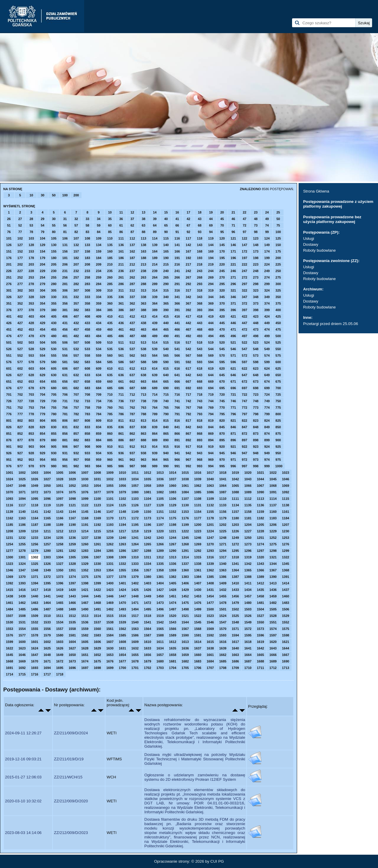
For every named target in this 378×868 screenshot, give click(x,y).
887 (132, 440)
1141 (35, 512)
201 (9, 264)
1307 (97, 557)
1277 (9, 551)
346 (233, 297)
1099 (85, 499)
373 (256, 303)
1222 (185, 531)
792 (188, 414)
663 (144, 382)
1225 (223, 531)
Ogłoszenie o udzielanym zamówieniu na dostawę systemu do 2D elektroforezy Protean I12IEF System (195, 777)
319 (211, 290)
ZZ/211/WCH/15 (68, 777)
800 (278, 414)
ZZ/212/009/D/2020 (71, 801)
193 (200, 258)
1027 (47, 479)
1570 (223, 629)
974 (267, 460)
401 (9, 316)
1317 (223, 557)
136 (121, 245)
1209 (22, 531)
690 (166, 388)
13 (144, 212)
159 (99, 251)
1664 (248, 655)
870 (222, 434)
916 (177, 447)
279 (43, 284)
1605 (85, 642)
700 (278, 388)
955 (54, 460)
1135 (248, 505)
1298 (273, 551)
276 (9, 284)
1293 (210, 551)
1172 (135, 518)
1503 (248, 609)
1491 (97, 609)
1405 (172, 583)
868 (200, 434)
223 (256, 264)
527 (20, 349)
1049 (35, 486)
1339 (210, 564)
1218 (135, 531)
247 (245, 271)
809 (99, 421)
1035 (147, 479)
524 (267, 342)
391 (177, 310)
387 (132, 310)
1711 (260, 668)
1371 (35, 577)
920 (222, 447)
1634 (160, 648)
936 (121, 453)
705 (54, 395)
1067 (260, 486)
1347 (22, 570)
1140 (22, 512)
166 (177, 251)
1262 (110, 544)
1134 (235, 505)
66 (177, 225)
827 (20, 427)
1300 (9, 557)
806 (65, 421)
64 (155, 225)
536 (121, 349)
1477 (210, 603)
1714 (9, 674)
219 (211, 264)
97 (245, 232)
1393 (22, 583)
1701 (135, 668)
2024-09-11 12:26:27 (23, 733)
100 (65, 195)
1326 (47, 564)
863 (144, 434)
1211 (47, 531)
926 (9, 453)
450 (278, 323)
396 (233, 310)
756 (65, 408)
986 (121, 466)
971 (233, 460)
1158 (248, 512)
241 (177, 271)
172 (245, 251)
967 (188, 460)
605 (54, 368)
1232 (22, 538)
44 (211, 219)
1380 (147, 577)
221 (233, 264)
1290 (172, 551)
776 (9, 414)
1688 (260, 661)
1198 (172, 525)
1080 (135, 492)
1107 (185, 499)
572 (245, 355)
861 (121, 434)
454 (43, 329)
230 (54, 271)
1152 (172, 512)
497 (245, 336)
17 (188, 212)
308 (87, 290)
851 (9, 434)
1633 (147, 648)
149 (267, 245)
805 (54, 421)
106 (65, 238)
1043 (248, 479)
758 (87, 408)
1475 (185, 603)
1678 (135, 661)
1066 (248, 486)
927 (20, 453)
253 (31, 277)
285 (110, 284)
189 (155, 258)
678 (31, 388)
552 (20, 355)
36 (121, 219)
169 (211, 251)
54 (43, 225)
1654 (122, 655)
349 (267, 297)
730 (54, 401)
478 (31, 336)
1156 (223, 512)
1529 (286, 616)
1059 (160, 486)
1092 (286, 492)
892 (188, 440)
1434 (248, 590)
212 (132, 264)
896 (233, 440)
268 (200, 277)
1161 (286, 512)
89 (155, 232)
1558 (72, 629)
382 (76, 310)
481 (65, 336)
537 (132, 349)
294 (211, 284)
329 (43, 297)
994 (211, 466)
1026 (35, 479)
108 (87, 238)
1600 (22, 642)
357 (76, 303)
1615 (210, 642)
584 (99, 362)
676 (9, 388)
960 (110, 460)
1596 (260, 635)
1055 (110, 486)
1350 (60, 570)
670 (222, 382)
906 (65, 447)
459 (99, 329)
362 (132, 303)
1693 (35, 668)
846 (233, 427)
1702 (147, 668)
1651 (85, 655)
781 (65, 414)
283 (87, 284)
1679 (147, 661)
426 (9, 323)
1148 (122, 512)
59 (99, 225)
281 (65, 284)
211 (121, 264)
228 (31, 271)
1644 (286, 648)
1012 (147, 473)
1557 (60, 629)
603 (31, 368)
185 (110, 258)
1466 (72, 603)
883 (87, 440)
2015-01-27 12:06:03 (23, 777)
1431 (210, 590)
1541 (147, 622)
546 (233, 349)
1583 (97, 635)
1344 (273, 564)
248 (256, 271)
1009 (110, 473)
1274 (260, 544)
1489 (72, 609)
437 (132, 323)
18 (200, 212)
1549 (248, 622)
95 (222, 232)
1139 (9, 512)
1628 (85, 648)
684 (99, 388)
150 (278, 245)
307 (76, 290)
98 (256, 232)
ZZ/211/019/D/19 (69, 759)
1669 (22, 661)
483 (87, 336)
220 (222, 264)
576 (9, 362)
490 (166, 336)
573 (256, 355)
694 (211, 388)
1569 (210, 629)
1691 (9, 668)
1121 (72, 505)
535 (110, 349)
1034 (135, 479)
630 (54, 375)
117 (188, 238)
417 (188, 316)
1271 (223, 544)
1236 (72, 538)
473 (256, 329)
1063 (210, 486)
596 (233, 362)
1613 (185, 642)
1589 (172, 635)
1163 (22, 518)
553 (31, 355)
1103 (135, 499)
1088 (235, 492)
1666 (273, 655)
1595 (248, 635)
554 (43, 355)
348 (256, 297)
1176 (185, 518)
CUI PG (217, 861)
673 (256, 382)
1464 (47, 603)
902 (20, 447)
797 (245, 414)
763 (144, 408)
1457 (248, 596)
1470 (122, 603)
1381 (160, 577)
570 (222, 355)
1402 (135, 583)
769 (211, 408)
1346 (9, 570)
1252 (273, 538)
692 (188, 388)
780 (54, 414)
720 (222, 395)
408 (87, 316)
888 (144, 440)
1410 (235, 583)
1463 (35, 603)
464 (155, 329)
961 (121, 460)
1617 (235, 642)
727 (20, 401)
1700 (122, 668)
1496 (160, 609)
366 (177, 303)
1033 (122, 479)
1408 (210, 583)
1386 (223, 577)
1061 (185, 486)
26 (9, 219)
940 (166, 453)
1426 (147, 590)
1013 (160, 473)
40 (166, 219)
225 (278, 264)
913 (144, 447)
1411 (248, 583)
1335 (160, 564)
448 (256, 323)
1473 (160, 603)
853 (31, 434)
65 (166, 225)
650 (278, 375)
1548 (235, 622)
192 (188, 258)
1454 (210, 596)
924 (267, 447)
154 (43, 251)
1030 (85, 479)
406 (65, 316)
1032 (110, 479)
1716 (35, 674)
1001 (9, 473)
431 (65, 323)
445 (222, 323)
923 (256, 447)
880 (54, 440)
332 (76, 297)
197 (245, 258)
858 (87, 434)
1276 (286, 544)
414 (155, 316)
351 (9, 303)
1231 (9, 538)
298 (256, 284)
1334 (147, 564)
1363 (223, 570)
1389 (260, 577)
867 (188, 434)
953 (31, 460)
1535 (72, 622)
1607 (110, 642)
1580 (60, 635)
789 (155, 414)
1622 (9, 648)
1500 (210, 609)
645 (222, 375)
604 (43, 368)
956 (65, 460)
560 (110, 355)
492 (188, 336)
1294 (223, 551)
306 (65, 290)
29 (43, 219)
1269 (198, 544)
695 (222, 388)
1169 (97, 518)
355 (54, 303)
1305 (72, 557)
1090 (260, 492)
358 (87, 303)
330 (54, 297)
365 (166, 303)
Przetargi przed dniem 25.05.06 (330, 324)
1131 (198, 505)
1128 (160, 505)
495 (222, 336)
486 (121, 336)
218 (200, 264)
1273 (248, 544)
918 (200, 447)
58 (87, 225)
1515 (110, 616)
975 (278, 460)
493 (200, 336)
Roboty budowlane (319, 250)
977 (20, 466)
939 (155, 453)
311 (121, 290)
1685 (223, 661)
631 (65, 375)
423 (256, 316)
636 (121, 375)
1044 (260, 479)
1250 (248, 538)
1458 (260, 596)
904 (43, 447)
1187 (35, 525)
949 (267, 453)
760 (110, 408)
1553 (9, 629)
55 (54, 225)
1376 (97, 577)
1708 (223, 668)
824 (267, 421)
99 (267, 232)
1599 (9, 642)
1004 (47, 473)
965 (166, 460)
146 (233, 245)
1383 (185, 577)
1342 (248, 564)
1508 (22, 616)
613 (144, 368)
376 (9, 310)
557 (76, 355)
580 (54, 362)
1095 (35, 499)
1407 (198, 583)
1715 (22, 674)
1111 (235, 499)
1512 (72, 616)
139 (155, 245)
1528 (273, 616)
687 (132, 388)
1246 (198, 538)
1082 (160, 492)
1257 (47, 544)
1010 (122, 473)
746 (233, 401)
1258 (60, 544)
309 (99, 290)
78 (31, 232)
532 (76, 349)
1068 (273, 486)
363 (144, 303)
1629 (97, 648)
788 (144, 414)
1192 (97, 525)
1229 (273, 531)
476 (9, 336)
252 (20, 277)
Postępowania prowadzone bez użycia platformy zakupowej (332, 219)
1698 (97, 668)
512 (132, 342)
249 (267, 271)
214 (155, 264)
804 (43, 421)
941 (177, 453)
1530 (9, 622)
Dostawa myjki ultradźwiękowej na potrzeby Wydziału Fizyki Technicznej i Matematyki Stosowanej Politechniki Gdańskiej (195, 759)
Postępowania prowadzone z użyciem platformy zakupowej (338, 204)
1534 (60, 622)
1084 (185, 492)
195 (222, 258)
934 (99, 453)
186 (121, 258)
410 (110, 316)
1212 (60, 531)
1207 (286, 525)
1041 (223, 479)
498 (256, 336)
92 (188, 232)
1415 (9, 590)
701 (9, 395)
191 (177, 258)
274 (267, 277)
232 (76, 271)
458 (87, 329)
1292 (198, 551)
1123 (97, 505)
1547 (223, 622)
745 (222, 401)
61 (121, 225)
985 (110, 466)
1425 (135, 590)
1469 (110, 603)
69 (211, 225)
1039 (198, 479)
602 (20, 368)
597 (245, 362)
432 (76, 323)
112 (132, 238)
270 (222, 277)
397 (245, 310)
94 (211, 232)
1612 (172, 642)
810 (110, 421)
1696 (72, 668)
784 (99, 414)
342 (188, 297)
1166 (60, 518)
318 (200, 290)
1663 (235, 655)
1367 (273, 570)
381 (65, 310)
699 (267, 388)
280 (54, 284)
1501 (223, 609)
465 (166, 329)
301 (9, 290)
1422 (97, 590)
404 (43, 316)
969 (211, 460)
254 (43, 277)
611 (121, 368)
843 (200, 427)
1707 (210, 668)
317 (188, 290)
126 (9, 245)
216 (177, 264)
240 (166, 271)
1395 (47, 583)
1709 (235, 668)
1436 (273, 590)
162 (132, 251)
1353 (97, 570)
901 (9, 447)
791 (177, 414)
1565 (160, 629)
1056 (122, 486)
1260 (85, 544)
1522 (198, 616)
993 (200, 466)
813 (144, 421)
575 (278, 355)
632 (76, 375)
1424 (122, 590)
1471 (135, 603)
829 (43, 427)
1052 (72, 486)
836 (121, 427)
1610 (147, 642)
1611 (160, 642)
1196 (147, 525)
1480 (248, 603)
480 (54, 336)
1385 (210, 577)
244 (211, 271)
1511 (60, 616)
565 (166, 355)
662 (132, 382)
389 (155, 310)
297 (245, 284)
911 (121, 447)
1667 (286, 655)
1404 (160, 583)
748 (256, 401)
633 (87, 375)
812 (132, 421)
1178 (210, 518)
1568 (198, 629)
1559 (85, 629)
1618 (248, 642)
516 (177, 342)
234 (99, 271)
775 (278, 408)
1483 (286, 603)
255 (54, 277)
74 (267, 225)
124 (267, 238)
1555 (35, 629)
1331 (110, 564)
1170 (110, 518)
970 (222, 460)
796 (233, 414)
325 (278, 290)
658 (87, 382)
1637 (198, 648)
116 (177, 238)
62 (132, 225)
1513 (85, 616)
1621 (286, 642)
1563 (135, 629)
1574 (273, 629)
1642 (260, 648)
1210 (35, 531)
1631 (122, 648)
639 (155, 375)
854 (43, 434)
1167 (72, 518)
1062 (198, 486)
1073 (47, 492)
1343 (260, 564)
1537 (97, 622)
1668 (9, 661)
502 (20, 342)
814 (155, 421)
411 (121, 316)
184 (99, 258)
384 (99, 310)
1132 (210, 505)
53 (31, 225)
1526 (248, 616)
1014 (172, 473)
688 (144, 388)
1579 (47, 635)
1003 (35, 473)
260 (110, 277)
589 (155, 362)
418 (200, 316)
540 (166, 349)
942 (188, 453)
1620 (273, 642)
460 (110, 329)
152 (20, 251)
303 (31, 290)
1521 (185, 616)
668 (200, 382)
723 (256, 395)
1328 (72, 564)
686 (121, 388)
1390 (273, 577)
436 (121, 323)
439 (155, 323)
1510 (47, 616)
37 (132, 219)
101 (9, 238)
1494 (135, 609)
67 (188, 225)
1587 (147, 635)
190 (166, 258)
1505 (273, 609)
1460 (286, 596)
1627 (72, 648)
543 (200, 349)
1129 (172, 505)
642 (188, 375)
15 (166, 212)
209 (99, 264)
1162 (9, 518)
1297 (260, 551)
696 (233, 388)
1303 (47, 557)
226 (9, 271)
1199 (185, 525)
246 (233, 271)
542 (188, 349)
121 (233, 238)
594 (211, 362)
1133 (223, 505)
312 (132, 290)
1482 (273, 603)
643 (200, 375)
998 (256, 466)
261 (121, 277)
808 (87, 421)
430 (54, 323)
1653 (110, 655)
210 (110, 264)
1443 (72, 596)
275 (278, 277)
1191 (85, 525)
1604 (72, 642)
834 (99, 427)
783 (87, 414)
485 (110, 336)
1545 (198, 622)
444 (211, 323)
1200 (198, 525)
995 (222, 466)
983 (87, 466)
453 (31, 329)
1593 (223, 635)
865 (166, 434)
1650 (72, 655)
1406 (185, 583)
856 (65, 434)
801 (9, 421)
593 (200, 362)
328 (31, 297)
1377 (110, 577)
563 (144, 355)
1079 (122, 492)
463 (144, 329)
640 (166, 375)
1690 (286, 661)
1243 (160, 538)
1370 (22, 577)
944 (211, 453)
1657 (160, 655)
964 (155, 460)
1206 (273, 525)
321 (233, 290)
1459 (273, 596)
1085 (198, 492)
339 (155, 297)
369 (211, 303)
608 (87, 368)
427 (20, 323)
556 (65, 355)
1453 (198, 596)
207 (76, 264)
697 (245, 388)
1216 (110, 531)
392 (188, 310)
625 (278, 368)
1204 (248, 525)
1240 (122, 538)
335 (110, 297)
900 (278, 440)
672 (245, 382)
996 (233, 466)
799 (267, 414)
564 (155, 355)
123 (256, 238)
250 (278, 271)
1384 (198, 577)
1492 (110, 609)
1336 (172, 564)
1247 (210, 538)
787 (132, 414)
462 (132, 329)
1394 (35, 583)
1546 (210, 622)
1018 (223, 473)
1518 (147, 616)
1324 (22, 564)
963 (144, 460)
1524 (223, 616)
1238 (97, 538)
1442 (60, 596)
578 (31, 362)
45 (222, 219)
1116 (9, 505)
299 (267, 284)
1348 (35, 570)
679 (43, 388)
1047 (9, 486)
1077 (97, 492)
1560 (97, 629)
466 (177, 329)
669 (211, 382)
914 (155, 447)
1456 (235, 596)
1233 (35, 538)
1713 (286, 668)
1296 (248, 551)
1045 (273, 479)
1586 (135, 635)
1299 (286, 551)
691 (177, 388)
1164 (35, 518)
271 (233, 277)
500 (278, 336)
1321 (273, 557)
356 (65, 303)
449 (267, 323)
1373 (60, 577)
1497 (172, 609)
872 (245, 434)
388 (144, 310)
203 (31, 264)
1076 (85, 492)
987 (132, 466)
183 (87, 258)
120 (222, 238)
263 (144, 277)
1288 (147, 551)
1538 (110, 622)
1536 (85, 622)
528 (31, 349)
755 (54, 408)
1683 (198, 661)
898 (256, 440)
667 (188, 382)
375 (278, 303)
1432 (223, 590)
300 (278, 284)
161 (121, 251)
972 (245, 460)
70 (222, 225)
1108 (198, 499)
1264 (135, 544)
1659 (185, 655)
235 (110, 271)
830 (54, 427)
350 (278, 297)
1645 (9, 655)
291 (177, 284)
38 (144, 219)
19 (211, 212)
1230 (286, 531)
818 (200, 421)
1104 (147, 499)
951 (9, 460)
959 (99, 460)
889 (155, 440)
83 (87, 232)
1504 (260, 609)
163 (144, 251)
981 (65, 466)
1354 (110, 570)
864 (155, 434)
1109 (210, 499)
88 (144, 232)
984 (99, 466)
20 (222, 212)
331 (65, 297)
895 (222, 440)
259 (99, 277)
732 (76, 401)
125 (278, 238)
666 (177, 382)
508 (87, 342)
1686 (235, 661)
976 (9, 466)
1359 (172, 570)
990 (166, 466)
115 (166, 238)
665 (166, 382)
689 (155, 388)
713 (144, 395)
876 (9, 440)
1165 (47, 518)
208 (87, 264)
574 (267, 355)
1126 (135, 505)
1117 (22, 505)
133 (87, 245)
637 (132, 375)
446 (233, 323)
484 (99, 336)
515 (166, 342)
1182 (260, 518)
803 (31, 421)
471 (233, 329)
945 (222, 453)
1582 (85, 635)
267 (188, 277)
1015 (185, 473)
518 (200, 342)
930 (54, 453)
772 (245, 408)
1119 (47, 505)
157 (76, 251)
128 (31, 245)
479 (43, 336)
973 (256, 460)
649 (267, 375)
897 (245, 440)
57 (76, 225)
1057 (135, 486)
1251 (260, 538)
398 (256, 310)
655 (54, 382)
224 (267, 264)
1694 (47, 668)
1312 (160, 557)
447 (245, 323)
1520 (172, 616)
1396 (60, 583)
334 (99, 297)
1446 (110, 596)
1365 (248, 570)
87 (132, 232)
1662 (223, 655)
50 (54, 195)
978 (31, 466)
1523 (210, 616)
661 (121, 382)
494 (211, 336)
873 (256, 434)
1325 (35, 564)
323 (256, 290)
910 (110, 447)
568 (200, 355)
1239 (110, 538)
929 (43, 453)
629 (43, 375)
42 (188, 219)
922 (245, 447)
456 (65, 329)
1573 (260, 629)
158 (87, 251)
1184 (286, 518)
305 (54, 290)
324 (267, 290)
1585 (122, 635)
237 (132, 271)
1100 (97, 499)
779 (43, 414)
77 (20, 232)
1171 (122, 518)
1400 (110, 583)
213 (144, 264)
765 (166, 408)
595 (222, 362)
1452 (185, 596)
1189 (60, 525)
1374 (72, 577)
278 (31, 284)
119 (211, 238)
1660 (198, 655)
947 (245, 453)
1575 (286, 629)
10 (31, 195)
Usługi (308, 239)
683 (87, 388)
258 (87, 277)
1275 (273, 544)
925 (278, 447)
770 (222, 408)
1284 (97, 551)
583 (87, 362)
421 (233, 316)
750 (278, 401)
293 (200, 284)
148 (256, 245)
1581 (72, 635)
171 (233, 251)
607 (76, 368)
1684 (210, 661)
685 (110, 388)
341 (177, 297)
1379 (135, 577)
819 (211, 421)
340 (166, 297)
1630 (110, 648)
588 (144, 362)
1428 (172, 590)
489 (155, 336)
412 (132, 316)
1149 (135, 512)
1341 (235, 564)
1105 (160, 499)
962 (132, 460)
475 (278, 329)
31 (65, 219)
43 (200, 219)
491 (177, 336)
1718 (60, 674)
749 (267, 401)
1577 (22, 635)
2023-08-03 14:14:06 (23, 833)
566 (177, 355)
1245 (185, 538)
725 (278, 395)
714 (155, 395)
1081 (147, 492)
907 (76, 447)
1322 (286, 557)
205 (54, 264)
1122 (85, 505)
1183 (273, 518)
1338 (198, 564)
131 (65, 245)
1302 (35, 557)
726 (9, 401)
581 (65, 362)
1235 (60, 538)
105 (54, 238)
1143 (60, 512)
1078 (110, 492)
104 (43, 238)
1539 (122, 622)
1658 (172, 655)
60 (110, 225)
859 (99, 434)
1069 (286, 486)
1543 (172, 622)
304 (43, 290)
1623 (22, 648)
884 (99, 440)
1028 (60, 479)
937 (132, 453)
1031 (97, 479)
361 (121, 303)
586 (121, 362)
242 (188, 271)
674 (267, 382)
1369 (9, 577)
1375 (85, 577)
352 (20, 303)
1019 (235, 473)
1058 (147, 486)
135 (110, 245)
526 (9, 349)
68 (200, 225)
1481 (260, 603)
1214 (85, 531)
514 (155, 342)
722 (245, 395)
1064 (223, 486)
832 (76, 427)
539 (155, 349)
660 (110, 382)
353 (31, 303)
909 (99, 447)
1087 (223, 492)
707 (76, 395)
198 (256, 258)
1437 (286, 590)
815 (166, 421)
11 (121, 212)
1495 (147, 609)
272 (245, 277)
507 (76, 342)
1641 (248, 648)
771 (233, 408)
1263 (122, 544)
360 (110, 303)
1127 (147, 505)
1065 (235, 486)
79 (43, 232)
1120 (60, 505)
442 (188, 323)
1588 (160, 635)
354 (43, 303)
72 (245, 225)
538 (144, 349)
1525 (235, 616)
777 (20, 414)
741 (177, 401)
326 (9, 297)
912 (132, 447)
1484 (9, 609)
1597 (273, 635)
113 (144, 238)
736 (121, 401)
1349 (47, 570)
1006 (72, 473)
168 (200, 251)
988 (144, 466)
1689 (273, 661)
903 (31, 447)
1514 (97, 616)
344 (211, 297)
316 (177, 290)
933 (87, 453)
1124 (110, 505)
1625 (47, 648)
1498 (185, 609)
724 (267, 395)
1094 (22, 499)
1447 (122, 596)
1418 (47, 590)
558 (87, 355)
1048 (22, 486)
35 (110, 219)
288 (144, 284)
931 (65, 453)
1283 (85, 551)
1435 (260, 590)
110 (110, 238)
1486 (35, 609)
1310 (135, 557)
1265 (147, 544)
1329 (85, 564)
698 (256, 388)
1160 (273, 512)
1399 (97, 583)
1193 (110, 525)
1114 (273, 499)
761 (121, 408)
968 (200, 460)
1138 (286, 505)
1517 (135, 616)
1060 (172, 486)
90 (166, 232)
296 (233, 284)
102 (20, 238)
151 (9, 251)
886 (121, 440)
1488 (60, 609)
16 (177, 212)
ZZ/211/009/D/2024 (71, 733)
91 (177, 232)
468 (200, 329)
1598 (286, 635)
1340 (223, 564)
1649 (60, 655)
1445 (97, 596)
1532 (35, 622)
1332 (122, 564)
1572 (248, 629)
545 (222, 349)
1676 (110, 661)
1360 (185, 570)
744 (211, 401)
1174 (160, 518)
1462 (22, 603)
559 (99, 355)
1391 (286, 577)
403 (31, 316)
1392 (9, 583)
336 (121, 297)
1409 (223, 583)
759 (99, 408)
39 (155, 219)
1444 (85, 596)
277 (20, 284)
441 (177, 323)
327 (20, 297)
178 (31, 258)
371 (233, 303)
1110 (223, 499)
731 (65, 401)
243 (200, 271)
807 (76, 421)
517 (188, 342)
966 (177, 460)
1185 (9, 525)
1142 (47, 512)
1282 (72, 551)
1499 (198, 609)
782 (76, 414)
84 (99, 232)
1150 (147, 512)
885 (110, 440)
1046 (286, 479)
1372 (47, 577)
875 (278, 434)
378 (31, 310)
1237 (85, 538)
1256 (35, 544)
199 (267, 258)
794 (211, 414)
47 (245, 219)
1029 (72, 479)
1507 (9, 616)
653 (31, 382)
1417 (35, 590)
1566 (172, 629)
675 (278, 382)
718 (200, 395)
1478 (223, 603)
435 (110, 323)
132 (76, 245)
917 (188, 447)
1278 (22, 551)
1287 (135, 551)
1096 (47, 499)
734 (99, 401)
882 (76, 440)
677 (20, 388)
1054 (97, 486)
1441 (47, 596)
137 (132, 245)
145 (222, 245)
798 (256, 414)
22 (245, 212)
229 (43, 271)
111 (121, 238)
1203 (235, 525)
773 (256, 408)
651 (9, 382)
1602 (47, 642)
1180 (235, 518)
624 (267, 368)
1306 (85, 557)
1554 (22, 629)
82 (76, 232)
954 (43, 460)
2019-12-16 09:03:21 (23, 759)
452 (20, 329)
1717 (47, 674)
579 (43, 362)
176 (9, 258)
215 (166, 264)
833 (87, 427)
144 (211, 245)
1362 (210, 570)
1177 (198, 518)
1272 (235, 544)
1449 (147, 596)
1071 (22, 492)
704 (43, 395)
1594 (235, 635)
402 (20, 316)
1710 (248, 668)
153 (31, 251)
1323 (9, 564)
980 (54, 466)
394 (211, 310)
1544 (185, 622)
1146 (97, 512)
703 (31, 395)
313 (144, 290)
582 (76, 362)
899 (267, 440)
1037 (172, 479)
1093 (9, 499)
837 (132, 427)
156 (65, 251)
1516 (122, 616)
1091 (273, 492)
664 (155, 382)
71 (233, 225)
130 (54, 245)
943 (200, 453)
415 (166, 316)
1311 (147, 557)
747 (245, 401)
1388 (248, 577)
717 (188, 395)
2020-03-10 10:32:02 (23, 801)
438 (144, 323)
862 (132, 434)
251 (9, 277)
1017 (210, 473)
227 (20, 271)
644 (211, 375)
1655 (135, 655)
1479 (235, 603)
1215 (97, 531)
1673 (72, 661)
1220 (160, 531)
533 (87, 349)
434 (99, 323)
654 (43, 382)
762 (132, 408)
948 (256, 453)
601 (9, 368)
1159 (260, 512)
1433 (235, 590)
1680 (160, 661)
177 (20, 258)
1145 (85, 512)
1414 (286, 583)
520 (222, 342)
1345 (286, 564)
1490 (85, 609)
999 (267, 466)
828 (31, 427)
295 (222, 284)
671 (233, 382)
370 (222, 303)
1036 (160, 479)
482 (76, 336)
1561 (110, 629)
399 (267, 310)
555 (54, 355)
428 (31, 323)
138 (144, 245)
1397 (72, 583)
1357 (147, 570)
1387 (235, 577)
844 (211, 427)
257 (76, 277)
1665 (260, 655)
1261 (97, 544)
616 (177, 368)
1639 (223, 648)
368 (200, 303)
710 (110, 395)
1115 (286, 499)
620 (222, 368)
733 (87, 401)
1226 (235, 531)
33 (87, 219)
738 (144, 401)
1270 (210, 544)
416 (177, 316)
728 (31, 401)
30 (43, 195)
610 (110, 368)
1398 (85, 583)
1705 (185, 668)
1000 (279, 466)
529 (43, 349)
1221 (172, 531)
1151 (160, 512)
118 (200, 238)
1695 (60, 668)
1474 (172, 603)
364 (155, 303)
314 (155, 290)
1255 (22, 544)
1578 (35, 635)
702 (20, 395)
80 (54, 232)
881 (65, 440)
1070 (9, 492)
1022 (273, 473)
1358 (160, 570)
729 (43, 401)
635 (110, 375)
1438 (9, 596)
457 (76, 329)
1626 (60, 648)
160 (110, 251)
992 (188, 466)
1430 (198, 590)
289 (155, 284)
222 (245, 264)
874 (267, 434)
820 (222, 421)
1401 (122, 583)
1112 (248, 499)
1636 (185, 648)
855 (54, 434)
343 (200, 297)
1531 (22, 622)
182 (76, 258)
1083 (172, 492)
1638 (210, 648)
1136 (260, 505)
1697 (85, 668)
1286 (122, 551)
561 (121, 355)
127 (20, 245)
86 (121, 232)
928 (31, 453)
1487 (47, 609)
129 (43, 245)
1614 (198, 642)
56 (65, 225)
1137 (273, 505)
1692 (22, 668)
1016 (198, 473)
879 (43, 440)
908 (87, 447)
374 (267, 303)
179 (43, 258)
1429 (185, 590)
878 (31, 440)
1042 (235, 479)
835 (110, 427)
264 (155, 277)
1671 (47, 661)
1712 (273, 668)
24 (267, 212)
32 (76, 219)
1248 (223, 538)
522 (245, 342)
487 (132, 336)
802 (20, 421)
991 (177, 466)
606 (65, 368)
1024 (9, 479)
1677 (122, 661)
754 (43, 408)
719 (211, 395)
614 (155, 368)
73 (256, 225)
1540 (135, 622)
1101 (110, 499)
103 (31, 238)
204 (43, 264)
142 (188, 245)
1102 (122, 499)
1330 (97, 564)
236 (121, 271)
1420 (72, 590)
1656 (147, 655)
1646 (22, 655)
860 (110, 434)
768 (200, 408)
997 (245, 466)
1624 (35, 648)
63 (144, 225)
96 (233, 232)
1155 (210, 512)
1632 (135, 648)
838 (144, 427)
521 (233, 342)
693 (200, 388)
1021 (260, 473)
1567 (185, 629)
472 (245, 329)
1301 (22, 557)
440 (166, 323)
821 (233, 421)
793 (200, 414)
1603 (60, 642)
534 (99, 349)
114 (155, 238)
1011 (135, 473)
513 (144, 342)
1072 (35, 492)
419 (211, 316)
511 (121, 342)
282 (76, 284)
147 (245, 245)
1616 (223, 642)
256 (65, 277)
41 (177, 219)
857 (76, 434)
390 (166, 310)
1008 (97, 473)
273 (256, 277)
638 (144, 375)
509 (99, 342)
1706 (198, 668)
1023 (286, 473)
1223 (198, 531)
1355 (122, 570)
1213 (72, 531)
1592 (210, 635)
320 (222, 290)
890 (166, 440)
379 (43, 310)
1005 (60, 473)
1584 (110, 635)
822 (245, 421)
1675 (97, 661)
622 (245, 368)
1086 (210, 492)
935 (110, 453)
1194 (122, 525)
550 (278, 349)
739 (155, 401)
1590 (185, 635)
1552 (286, 622)
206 (65, 264)
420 (222, 316)
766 (177, 408)
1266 (160, 544)
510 (110, 342)
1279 (35, 551)
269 (211, 277)
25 (278, 212)
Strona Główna (316, 191)
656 (65, 382)
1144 (72, 512)
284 (99, 284)
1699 (110, 668)
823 (256, 421)
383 (87, 310)
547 (245, 349)
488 (144, 336)
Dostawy (311, 244)
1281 (60, 551)
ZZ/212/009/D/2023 (71, 833)
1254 (9, 544)
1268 (185, 544)
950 (278, 453)
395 (222, 310)
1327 (60, 564)
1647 (35, 655)
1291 (185, 551)
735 (110, 401)
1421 (85, 590)
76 (9, 232)
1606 (97, 642)
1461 (9, 603)
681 (65, 388)
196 (233, 258)
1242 (147, 538)
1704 (172, 668)
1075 (72, 492)
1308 (110, 557)
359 (99, 303)
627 (20, 375)
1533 (47, 622)
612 (132, 368)
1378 (122, 577)
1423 (110, 590)
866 (177, 434)
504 (43, 342)
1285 (110, 551)
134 (99, 245)
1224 (210, 531)
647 (245, 375)
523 (256, 342)
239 (155, 271)
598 (256, 362)
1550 (260, 622)
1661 (210, 655)
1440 (35, 596)
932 (76, 453)
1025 (22, 479)
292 (188, 284)
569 (211, 355)
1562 (122, 629)
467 (188, 329)
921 (233, 447)
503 (31, 342)
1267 (172, 544)
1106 (172, 499)
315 (166, 290)
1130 (185, 505)
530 (54, 349)
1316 (210, 557)
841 (177, 427)
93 (200, 232)
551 (9, 355)
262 (132, 277)
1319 (248, 557)
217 (188, 264)
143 (200, 245)
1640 (235, 648)
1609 (135, 642)
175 (278, 251)
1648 (47, 655)
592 (188, 362)
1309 (122, 557)
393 (200, 310)
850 (278, 427)
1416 (22, 590)
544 (211, 349)
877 (20, 440)
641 (177, 375)
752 (20, 408)
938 (144, 453)
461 (121, 329)
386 (121, 310)
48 (256, 219)
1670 (35, 661)
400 (278, 310)
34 (99, 219)
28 (31, 219)
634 (99, 375)
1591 (198, 635)
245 (222, 271)
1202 (223, 525)
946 (233, 453)
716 (177, 395)
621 (233, 368)
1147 (110, 512)
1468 (97, 603)
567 (188, 355)
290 (166, 284)
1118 (35, 505)
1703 (160, 668)
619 (211, 368)
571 (233, 355)
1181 (248, 518)
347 (245, 297)
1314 (185, 557)
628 (31, 375)
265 (166, 277)
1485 (22, 609)
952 (20, 460)
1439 (22, 596)
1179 (223, 518)
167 (188, 251)
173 (256, 251)
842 (188, 427)
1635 (172, 648)
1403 (147, 583)
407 (76, 316)
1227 (248, 531)
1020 (248, 473)
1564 (147, 629)
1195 (135, 525)
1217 (122, 531)
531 (65, 349)
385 (110, 310)
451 (9, 329)
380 (54, 310)
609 (99, 368)
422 (245, 316)
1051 (60, 486)
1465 (60, 603)
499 (267, 336)
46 (233, 219)
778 (31, 414)
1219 (147, 531)
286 (121, 284)
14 (155, 212)
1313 (172, 557)
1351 (72, 570)
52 (20, 225)
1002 (22, 473)
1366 (260, 570)
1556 (47, 629)
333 (87, 297)
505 (54, 342)
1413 (273, 583)
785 (110, 414)
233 (87, 271)
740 (166, 401)
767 (188, 408)
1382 (172, 577)
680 (54, 388)
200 (76, 195)
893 (200, 440)
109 (99, 238)
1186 (22, 525)
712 (132, 395)
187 (132, 258)
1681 (172, 661)
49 (267, 219)
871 (233, 434)
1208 (9, 531)
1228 (260, 531)
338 (144, 297)
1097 (60, 499)
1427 (160, 590)
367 (188, 303)
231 (65, 271)
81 (65, 232)
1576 (9, 635)
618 (200, 368)
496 (233, 336)
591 (177, 362)
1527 (260, 616)
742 (188, 401)
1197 (160, 525)
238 (144, 271)
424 (267, 316)
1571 (235, 629)
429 (43, 323)
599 (267, 362)
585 (110, 362)
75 (278, 225)
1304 (60, 557)
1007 (85, 473)
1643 (273, 648)
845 (222, 427)
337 (132, 297)
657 (76, 382)
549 (267, 349)
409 (99, 316)
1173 (147, 518)
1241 (135, 538)
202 (20, 264)
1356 (135, 570)
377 (20, 310)
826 (9, 427)
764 (155, 408)
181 (65, 258)
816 (177, 421)
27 (20, 219)
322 (245, 290)
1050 (47, 486)
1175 (172, 518)
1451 (172, 596)
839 (155, 427)
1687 (248, 661)
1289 (160, 551)
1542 (160, 622)
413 (144, 316)
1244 (172, 538)
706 (65, 395)
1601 (35, 642)
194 (211, 258)
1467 (85, 603)
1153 (185, 512)
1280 (47, 551)
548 (256, 349)
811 (121, 421)
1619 (260, 642)
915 (166, 447)
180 (54, 258)
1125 (122, 505)
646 (233, 375)
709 (99, 395)
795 (222, 414)
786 (121, 414)
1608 (122, 642)
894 (211, 440)
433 (87, 323)
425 (278, 316)
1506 (286, 609)
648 (256, 375)
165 (166, 251)
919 (211, 447)
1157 (235, 512)
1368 (286, 570)
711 (121, 395)
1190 (72, 525)
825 (278, 421)
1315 (198, 557)
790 (166, 414)
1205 (260, 525)
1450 (160, 596)
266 (177, 277)
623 (256, 368)
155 (54, 251)
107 (76, 238)
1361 (198, 570)
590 (166, 362)
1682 (185, 661)
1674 (85, 661)
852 (20, 434)
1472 (147, 603)
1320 (260, 557)
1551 (273, 622)
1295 (235, 551)
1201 (210, 525)
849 (267, 427)
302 (20, 290)
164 (155, 251)
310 (110, 290)
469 (211, 329)
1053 (85, 486)
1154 (198, 512)
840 (166, 427)
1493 (122, 609)
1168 (85, 518)
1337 (185, 564)
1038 (185, 479)
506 (65, 342)
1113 (260, 499)
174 (267, 251)
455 (54, 329)
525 (278, 342)
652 (20, 382)
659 (99, 382)
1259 (72, 544)
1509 (35, 616)
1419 (60, 590)
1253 (286, 538)
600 (278, 362)
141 (177, 245)
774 (267, 408)
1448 (135, 596)
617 (188, 368)
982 (76, 466)
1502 (235, 609)
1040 (210, 479)
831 (65, 427)
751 (9, 408)
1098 (72, 499)
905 (54, 447)
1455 (223, 596)
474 (267, 329)
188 (144, 258)
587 (132, 362)
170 (222, 251)
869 (211, 434)
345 (222, 297)
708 (87, 395)
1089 (248, 492)
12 (132, 212)
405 (54, 316)
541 (177, 349)
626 (9, 375)
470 (222, 329)
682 (76, 388)
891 (177, 440)
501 (9, 342)
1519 (160, 616)
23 (256, 212)
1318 (235, 557)
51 (9, 225)
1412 (260, 583)
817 (188, 421)
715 (166, 395)
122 (245, 238)
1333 (135, 564)
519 (211, 342)
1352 (85, 570)
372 (245, 303)
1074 (60, 492)
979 (43, 466)
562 (132, 355)
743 (200, 401)
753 (31, 408)
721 (233, 395)
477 (20, 336)
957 (76, 460)
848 (256, 427)
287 (132, 284)
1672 (60, 661)
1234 (47, 538)
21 (233, 212)
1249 (235, 538)
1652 (97, 655)
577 (20, 362)
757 (76, 408)
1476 (198, 603)
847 (245, 427)
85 (110, 232)
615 (166, 368)
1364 (235, 570)
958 (87, 460)
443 (200, 323)
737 (132, 401)
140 (166, 245)
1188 (47, 525)
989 (155, 466)
